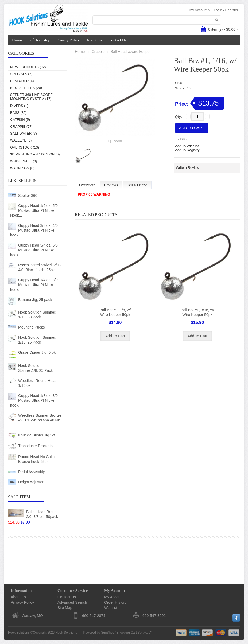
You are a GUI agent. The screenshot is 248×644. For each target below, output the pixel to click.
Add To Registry (187, 150)
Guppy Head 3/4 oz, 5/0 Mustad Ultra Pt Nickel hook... (34, 250)
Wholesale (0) (24, 161)
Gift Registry (39, 40)
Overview (87, 185)
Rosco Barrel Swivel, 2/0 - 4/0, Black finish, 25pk (40, 267)
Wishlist (111, 608)
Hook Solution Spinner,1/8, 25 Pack (35, 368)
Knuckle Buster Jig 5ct (37, 435)
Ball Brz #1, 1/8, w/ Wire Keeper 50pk (115, 312)
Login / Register (226, 10)
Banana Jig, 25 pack (35, 300)
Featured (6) (22, 81)
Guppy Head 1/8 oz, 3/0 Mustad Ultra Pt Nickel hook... (34, 400)
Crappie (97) (21, 126)
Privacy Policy (68, 40)
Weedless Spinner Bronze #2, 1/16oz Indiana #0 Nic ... (36, 420)
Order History (115, 602)
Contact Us (117, 40)
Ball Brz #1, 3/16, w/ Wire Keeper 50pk (197, 312)
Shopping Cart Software (133, 633)
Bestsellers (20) (26, 88)
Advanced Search (72, 602)
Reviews (111, 185)
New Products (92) (28, 67)
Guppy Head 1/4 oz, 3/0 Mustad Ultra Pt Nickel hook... (34, 285)
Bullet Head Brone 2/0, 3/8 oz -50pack (42, 514)
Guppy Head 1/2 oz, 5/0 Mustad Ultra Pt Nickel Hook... (34, 210)
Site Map (65, 608)
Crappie (98, 52)
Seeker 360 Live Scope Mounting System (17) (31, 97)
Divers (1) (19, 106)
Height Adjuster (31, 482)
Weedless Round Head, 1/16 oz (38, 383)
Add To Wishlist (187, 146)
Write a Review (187, 168)
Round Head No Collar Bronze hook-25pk (37, 459)
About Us (94, 40)
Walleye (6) (21, 140)
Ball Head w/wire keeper (131, 52)
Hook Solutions (66, 633)
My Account (114, 597)
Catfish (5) (20, 120)
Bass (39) (18, 113)
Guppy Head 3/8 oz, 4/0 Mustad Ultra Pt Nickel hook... (34, 230)
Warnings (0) (22, 168)
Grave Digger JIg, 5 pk (37, 352)
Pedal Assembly (32, 472)
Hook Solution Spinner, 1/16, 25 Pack (37, 340)
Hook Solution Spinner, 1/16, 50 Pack (37, 315)
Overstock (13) (25, 147)
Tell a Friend (137, 185)
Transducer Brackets (35, 446)
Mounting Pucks (32, 327)
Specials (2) (21, 74)
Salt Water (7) (24, 133)
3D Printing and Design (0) (35, 154)
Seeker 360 (28, 196)
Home (17, 40)
